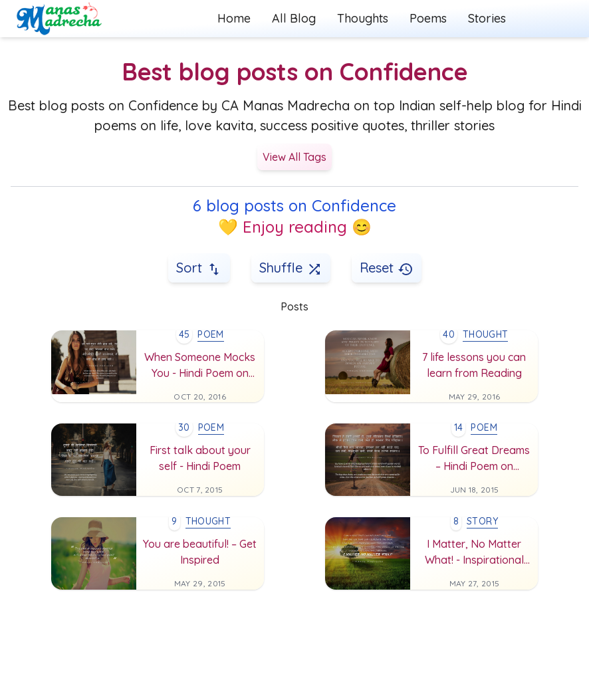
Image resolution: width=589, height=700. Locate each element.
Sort (199, 268)
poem (210, 334)
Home (234, 18)
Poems (428, 18)
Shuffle (291, 268)
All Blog (294, 18)
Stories (487, 18)
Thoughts (363, 18)
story (482, 521)
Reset (387, 268)
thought (485, 334)
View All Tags (294, 157)
